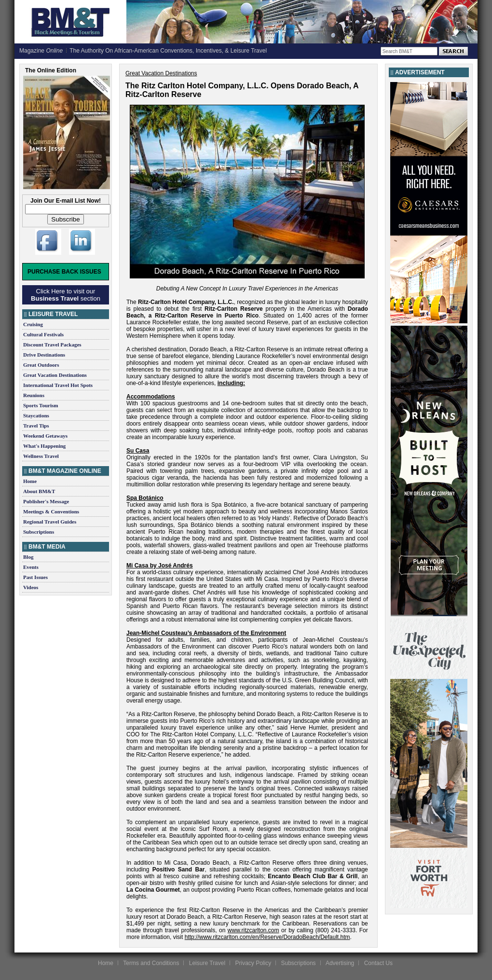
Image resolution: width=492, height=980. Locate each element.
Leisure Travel (207, 963)
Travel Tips (36, 426)
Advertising (340, 963)
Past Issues (35, 577)
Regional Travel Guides (50, 522)
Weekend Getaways (45, 436)
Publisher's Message (46, 501)
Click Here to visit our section (66, 295)
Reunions (34, 395)
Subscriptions (39, 532)
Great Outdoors (41, 365)
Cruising (33, 324)
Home (30, 481)
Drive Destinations (44, 355)
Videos (31, 587)
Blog (28, 557)
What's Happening (44, 446)
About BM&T (39, 491)
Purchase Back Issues (64, 272)
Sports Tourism (41, 405)
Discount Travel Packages (52, 345)
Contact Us (378, 963)
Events (31, 567)
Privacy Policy (253, 963)
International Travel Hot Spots (58, 385)
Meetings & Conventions (51, 511)
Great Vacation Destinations (55, 375)
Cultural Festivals (43, 334)
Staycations (36, 415)
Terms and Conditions (151, 963)
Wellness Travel (41, 456)
